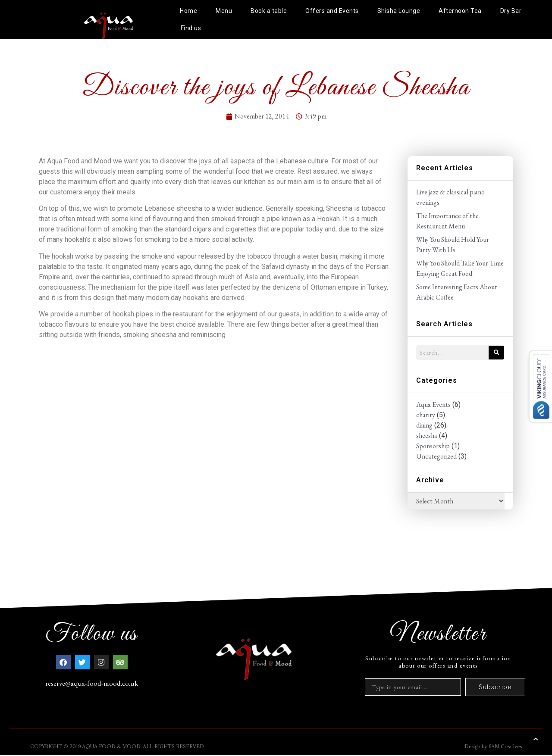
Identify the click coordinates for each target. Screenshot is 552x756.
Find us (191, 28)
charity (426, 415)
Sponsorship (433, 446)
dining (424, 425)
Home (188, 11)
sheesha (427, 436)
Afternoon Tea (460, 11)
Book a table (269, 11)
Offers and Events (332, 11)
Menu (224, 11)
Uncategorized (436, 456)
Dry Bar (511, 11)
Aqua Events (433, 405)
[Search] (496, 353)
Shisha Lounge (399, 11)
